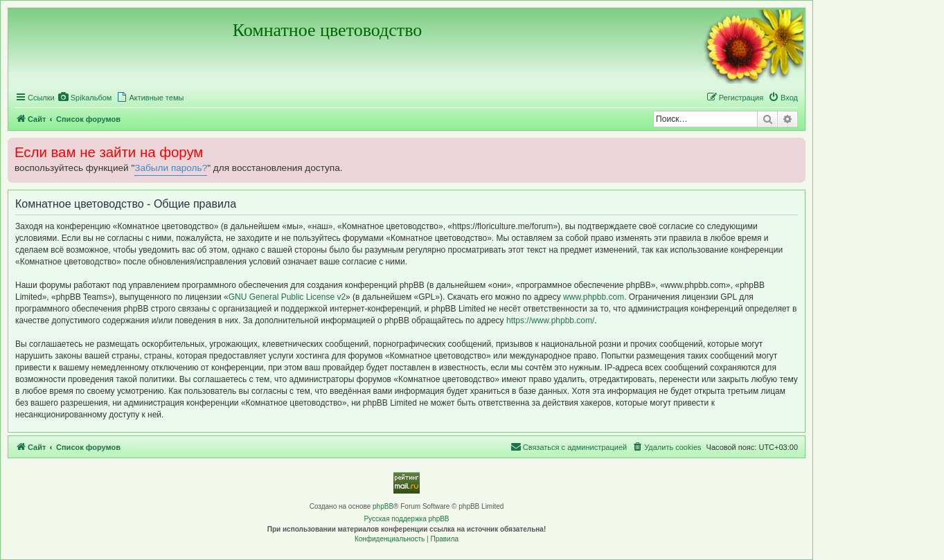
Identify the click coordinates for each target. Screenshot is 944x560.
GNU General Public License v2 (287, 297)
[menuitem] (85, 98)
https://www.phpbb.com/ (550, 320)
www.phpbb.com (594, 297)
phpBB (383, 506)
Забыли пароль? (171, 168)
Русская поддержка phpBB (406, 519)
